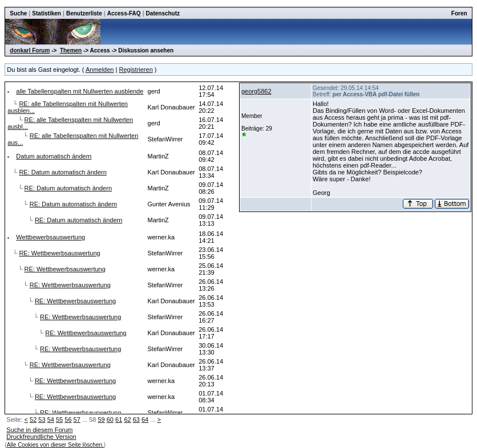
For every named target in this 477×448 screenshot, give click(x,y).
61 (119, 420)
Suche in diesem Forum (39, 430)
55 (59, 420)
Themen (71, 50)
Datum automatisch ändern (54, 156)
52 (33, 420)
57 (77, 420)
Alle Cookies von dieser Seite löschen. (55, 445)
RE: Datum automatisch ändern (62, 172)
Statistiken (47, 13)
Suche (18, 13)
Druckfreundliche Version (41, 437)
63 (136, 420)
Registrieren (136, 70)
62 (127, 420)
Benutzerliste (84, 13)
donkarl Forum (30, 50)
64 (145, 420)
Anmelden (100, 70)
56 (68, 420)
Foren (459, 13)
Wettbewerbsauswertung (50, 237)
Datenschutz (163, 13)
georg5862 (256, 91)
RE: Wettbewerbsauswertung (59, 253)
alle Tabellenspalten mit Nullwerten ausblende (80, 91)
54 (51, 420)
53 (42, 420)
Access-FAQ (124, 13)
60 (110, 420)
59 (101, 420)
